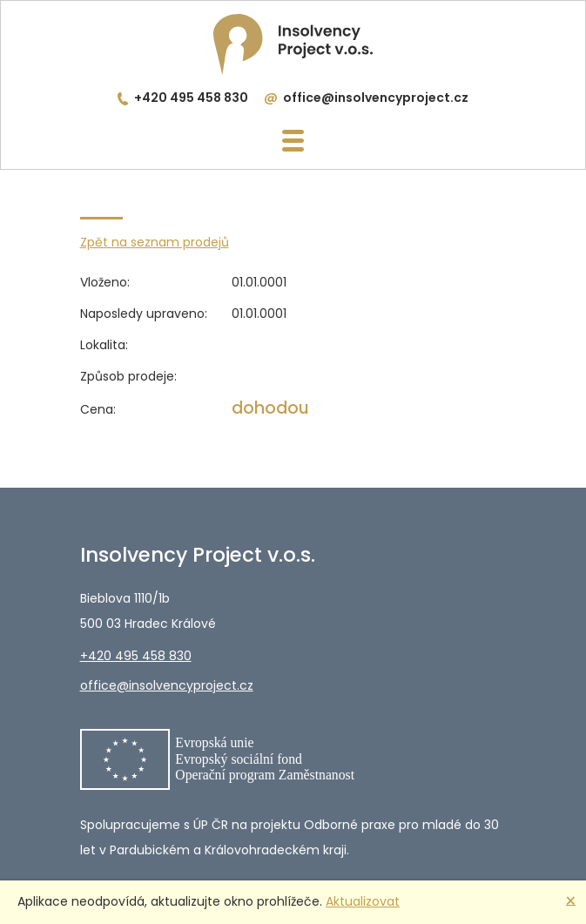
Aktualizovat (363, 901)
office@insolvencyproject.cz (376, 98)
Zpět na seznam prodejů (155, 242)
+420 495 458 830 (191, 98)
